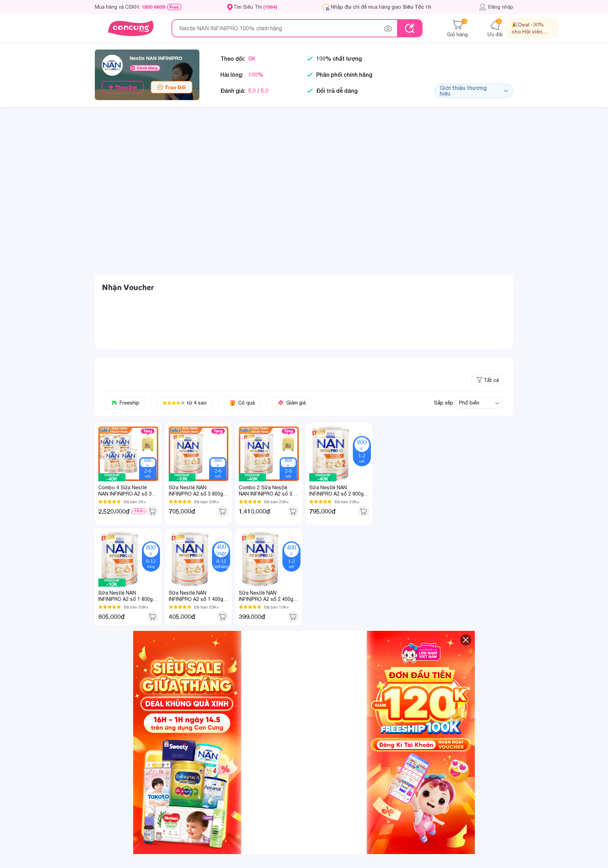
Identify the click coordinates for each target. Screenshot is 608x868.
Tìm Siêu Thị (255, 7)
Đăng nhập (496, 7)
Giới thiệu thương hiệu (474, 90)
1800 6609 (153, 7)
